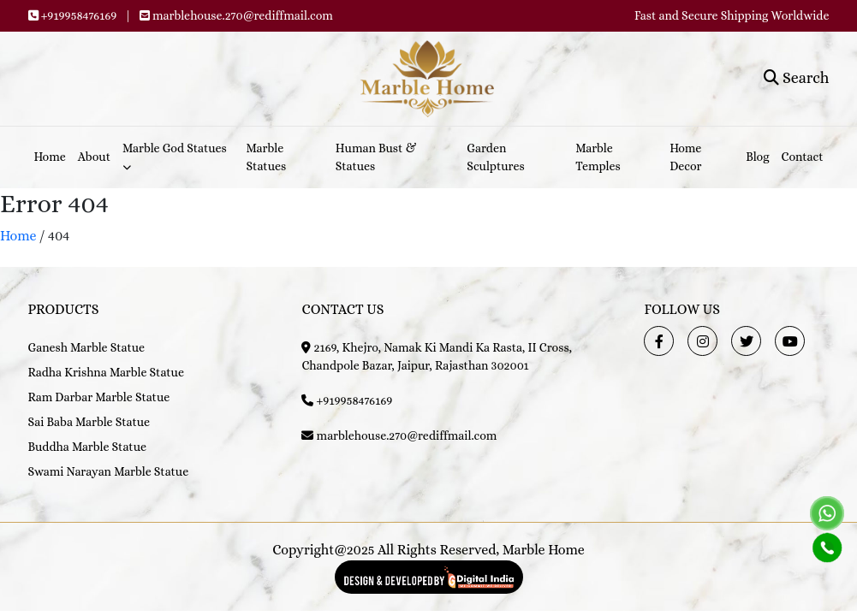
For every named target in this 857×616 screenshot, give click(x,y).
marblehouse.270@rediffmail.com (243, 15)
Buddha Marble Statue (87, 447)
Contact (803, 157)
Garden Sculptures (495, 157)
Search (797, 78)
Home (50, 157)
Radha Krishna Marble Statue (106, 372)
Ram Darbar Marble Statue (99, 397)
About (94, 157)
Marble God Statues (175, 156)
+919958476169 (79, 15)
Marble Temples (598, 157)
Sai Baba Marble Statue (89, 422)
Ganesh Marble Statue (87, 347)
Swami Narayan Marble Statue (109, 471)
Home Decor (685, 157)
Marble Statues (267, 157)
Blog (757, 157)
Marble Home (544, 550)
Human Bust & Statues (376, 157)
